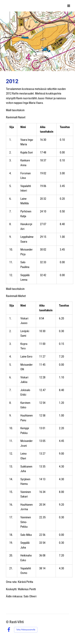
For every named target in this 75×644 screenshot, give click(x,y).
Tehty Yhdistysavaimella (26, 630)
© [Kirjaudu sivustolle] (8, 622)
